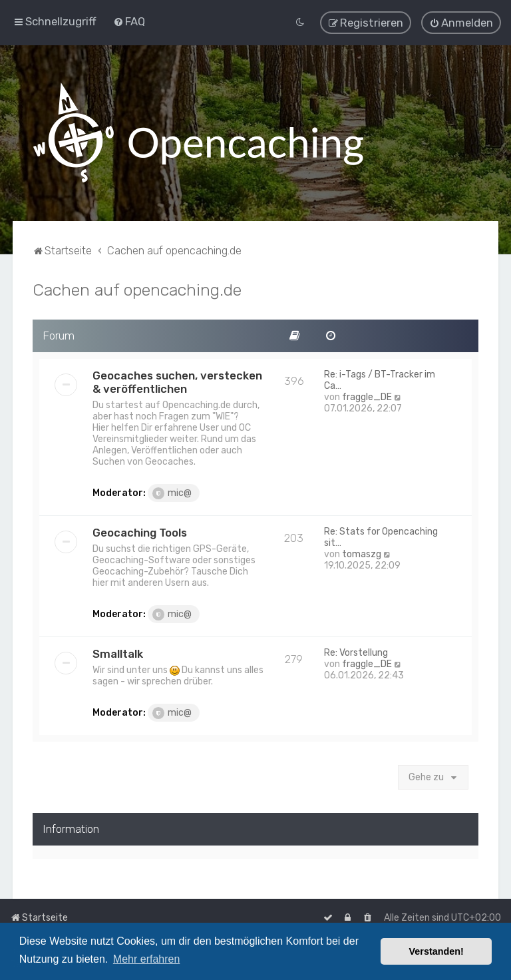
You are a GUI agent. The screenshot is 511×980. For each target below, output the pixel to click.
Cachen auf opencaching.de (137, 288)
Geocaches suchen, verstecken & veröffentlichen (177, 379)
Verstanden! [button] (436, 951)
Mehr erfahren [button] (147, 959)
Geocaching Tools (140, 530)
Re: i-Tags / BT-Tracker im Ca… (380, 377)
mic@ (172, 491)
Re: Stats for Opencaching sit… (381, 535)
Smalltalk (118, 651)
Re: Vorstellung (356, 650)
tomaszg (362, 552)
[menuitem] (129, 21)
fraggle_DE (367, 394)
